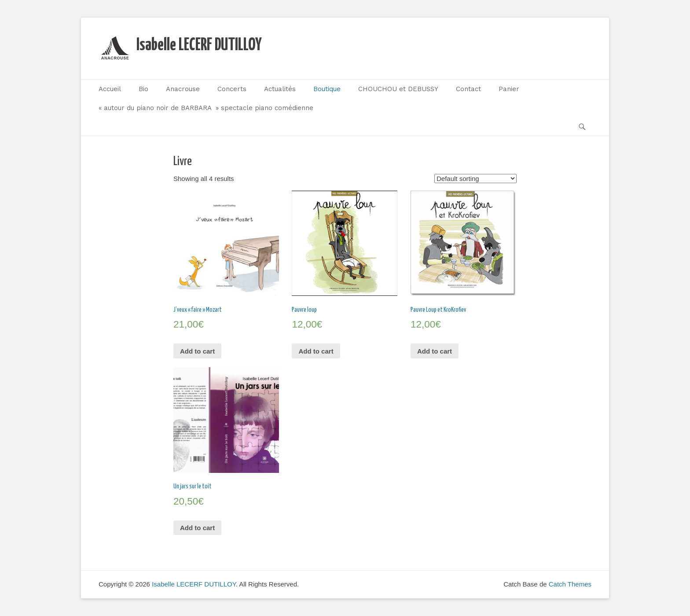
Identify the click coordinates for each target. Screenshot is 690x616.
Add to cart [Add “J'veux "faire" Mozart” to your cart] (197, 351)
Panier (509, 89)
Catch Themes (570, 584)
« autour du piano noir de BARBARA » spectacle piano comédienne (206, 108)
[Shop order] (475, 179)
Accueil (110, 89)
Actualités (280, 89)
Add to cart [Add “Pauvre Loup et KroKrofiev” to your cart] (435, 351)
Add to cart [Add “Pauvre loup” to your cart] (316, 351)
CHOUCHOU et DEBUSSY (398, 89)
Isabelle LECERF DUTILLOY (199, 46)
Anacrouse (183, 89)
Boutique (327, 89)
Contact (468, 89)
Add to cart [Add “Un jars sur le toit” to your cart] (197, 528)
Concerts (232, 89)
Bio (143, 89)
